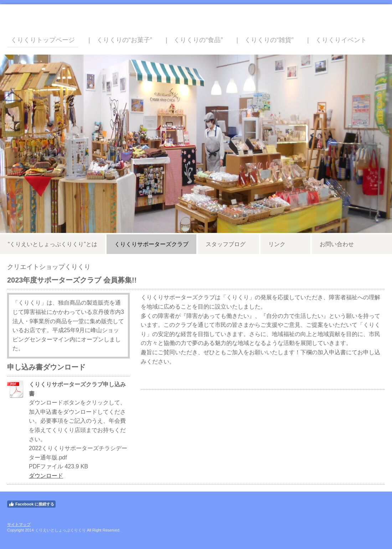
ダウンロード (46, 476)
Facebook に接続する (31, 504)
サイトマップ (19, 524)
